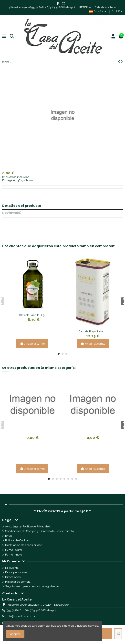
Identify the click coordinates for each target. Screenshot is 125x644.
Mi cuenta (12, 568)
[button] (59, 354)
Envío (9, 536)
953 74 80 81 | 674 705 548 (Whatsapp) (31, 610)
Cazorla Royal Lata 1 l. (93, 331)
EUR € (117, 11)
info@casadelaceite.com (23, 616)
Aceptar (15, 634)
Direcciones (13, 577)
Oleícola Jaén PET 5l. (32, 315)
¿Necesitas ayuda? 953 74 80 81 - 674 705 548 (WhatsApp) (42, 7)
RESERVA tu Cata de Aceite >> (98, 7)
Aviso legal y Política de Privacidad (28, 526)
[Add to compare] (118, 634)
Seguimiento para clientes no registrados (32, 586)
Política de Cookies (17, 540)
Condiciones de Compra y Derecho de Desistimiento (39, 531)
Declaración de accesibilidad (24, 545)
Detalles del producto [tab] (22, 206)
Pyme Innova (14, 555)
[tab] (62, 213)
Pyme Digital (14, 550)
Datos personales (16, 572)
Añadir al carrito (32, 344)
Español (98, 11)
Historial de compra (18, 582)
